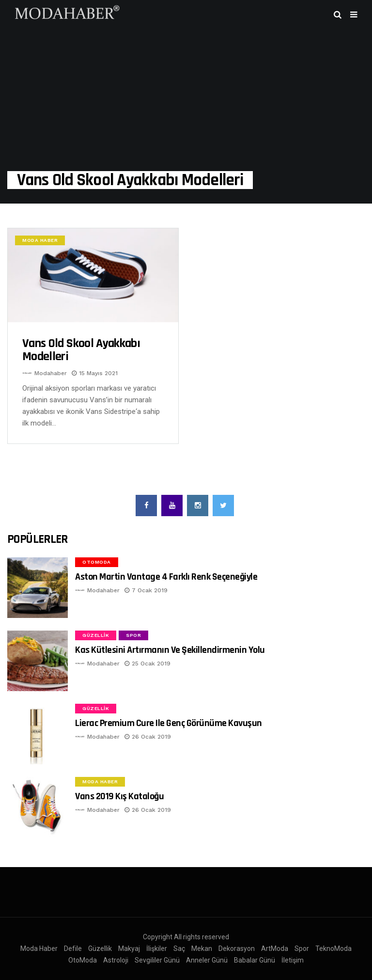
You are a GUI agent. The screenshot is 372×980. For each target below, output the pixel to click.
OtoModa (97, 562)
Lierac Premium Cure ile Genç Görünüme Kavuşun (169, 723)
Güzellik (96, 635)
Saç (179, 948)
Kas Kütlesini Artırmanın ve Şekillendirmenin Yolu (170, 650)
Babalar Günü (255, 960)
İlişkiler (157, 948)
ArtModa (275, 948)
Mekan (202, 948)
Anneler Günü (207, 960)
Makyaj (129, 948)
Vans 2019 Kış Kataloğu (119, 796)
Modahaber (51, 373)
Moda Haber (40, 240)
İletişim (293, 960)
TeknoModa (333, 948)
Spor (133, 635)
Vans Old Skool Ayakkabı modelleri (81, 350)
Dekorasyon (237, 948)
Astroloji (116, 960)
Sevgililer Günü (157, 960)
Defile (73, 948)
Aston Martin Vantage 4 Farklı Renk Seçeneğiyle (166, 577)
